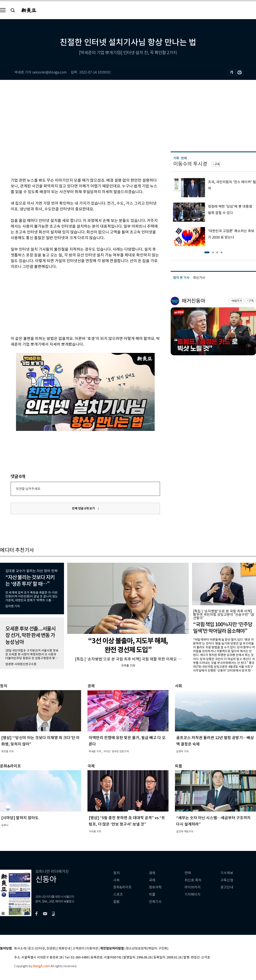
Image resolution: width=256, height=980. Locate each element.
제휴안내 (64, 949)
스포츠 (118, 894)
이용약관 (92, 949)
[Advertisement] (75, 302)
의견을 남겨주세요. (28, 489)
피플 (152, 894)
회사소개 (20, 949)
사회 (116, 880)
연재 (188, 873)
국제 (152, 880)
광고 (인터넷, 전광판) (42, 949)
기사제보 (227, 873)
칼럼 (116, 902)
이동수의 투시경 (190, 164)
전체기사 (155, 902)
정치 (116, 873)
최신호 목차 (193, 880)
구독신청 (227, 880)
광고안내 (227, 887)
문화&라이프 (122, 887)
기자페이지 (193, 894)
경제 (152, 873)
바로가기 (237, 301)
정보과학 (155, 887)
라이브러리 (193, 887)
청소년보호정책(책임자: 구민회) (147, 949)
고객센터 (78, 949)
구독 (217, 164)
